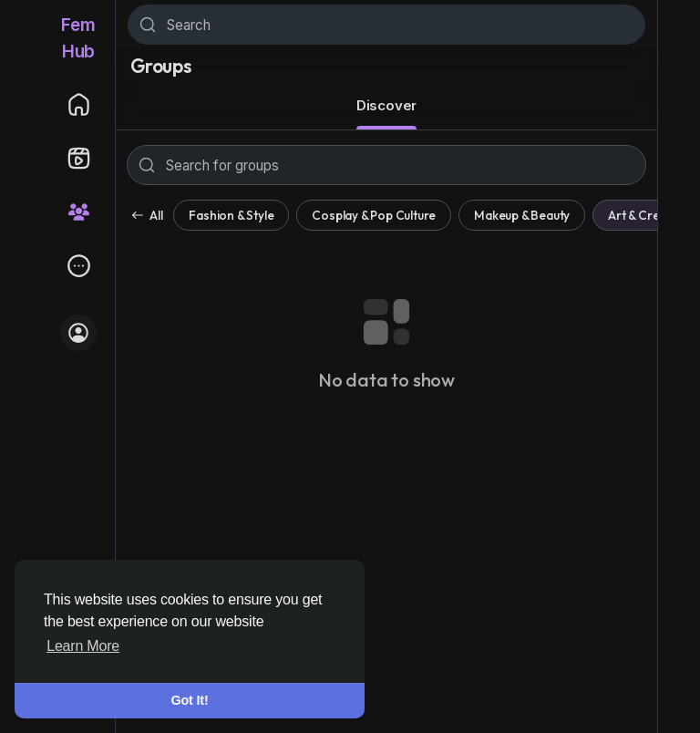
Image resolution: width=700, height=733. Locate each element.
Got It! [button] (190, 700)
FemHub (78, 38)
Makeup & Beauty (522, 215)
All (146, 215)
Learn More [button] (83, 646)
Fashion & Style (231, 215)
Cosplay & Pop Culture (374, 215)
